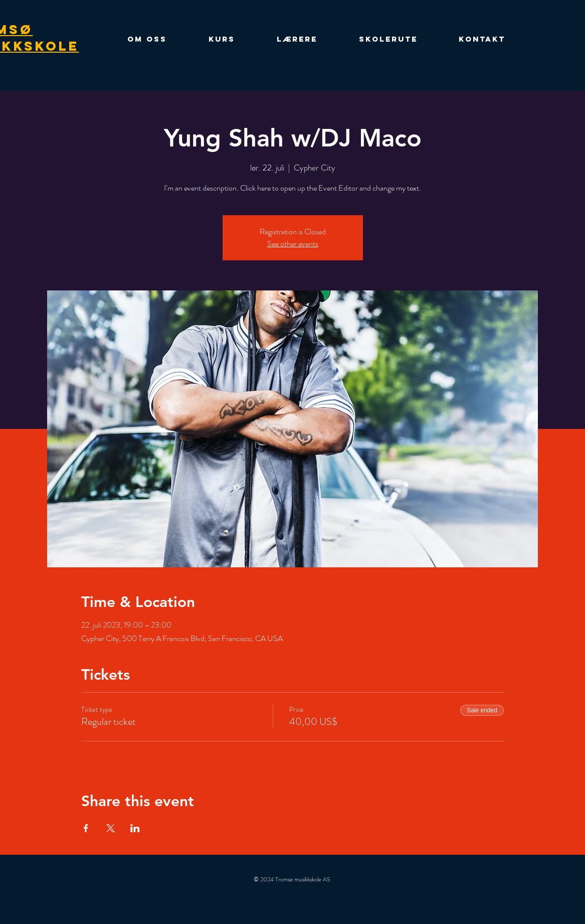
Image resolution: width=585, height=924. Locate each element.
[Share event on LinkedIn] (135, 828)
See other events (293, 244)
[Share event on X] (111, 828)
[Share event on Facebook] (86, 828)
